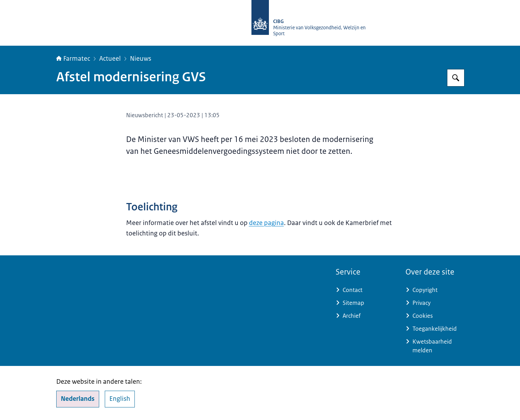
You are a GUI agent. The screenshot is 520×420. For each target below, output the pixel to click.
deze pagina (266, 223)
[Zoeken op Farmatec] (456, 78)
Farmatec (73, 59)
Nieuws (141, 59)
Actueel (110, 59)
